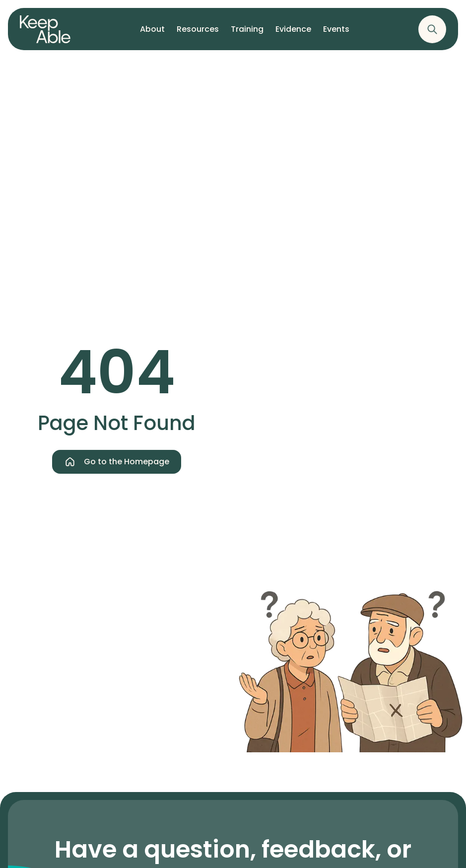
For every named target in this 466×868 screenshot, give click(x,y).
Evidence (293, 33)
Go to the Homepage (117, 462)
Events (336, 33)
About (152, 33)
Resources (198, 33)
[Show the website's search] (432, 29)
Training (247, 33)
